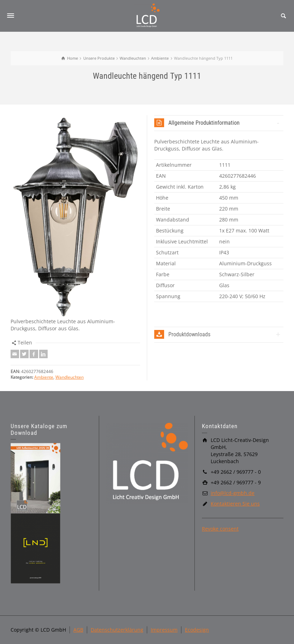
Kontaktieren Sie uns (235, 504)
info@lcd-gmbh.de (233, 493)
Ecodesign (197, 630)
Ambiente (44, 377)
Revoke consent (220, 529)
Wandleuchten (70, 377)
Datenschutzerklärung (117, 630)
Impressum (164, 630)
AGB (78, 630)
